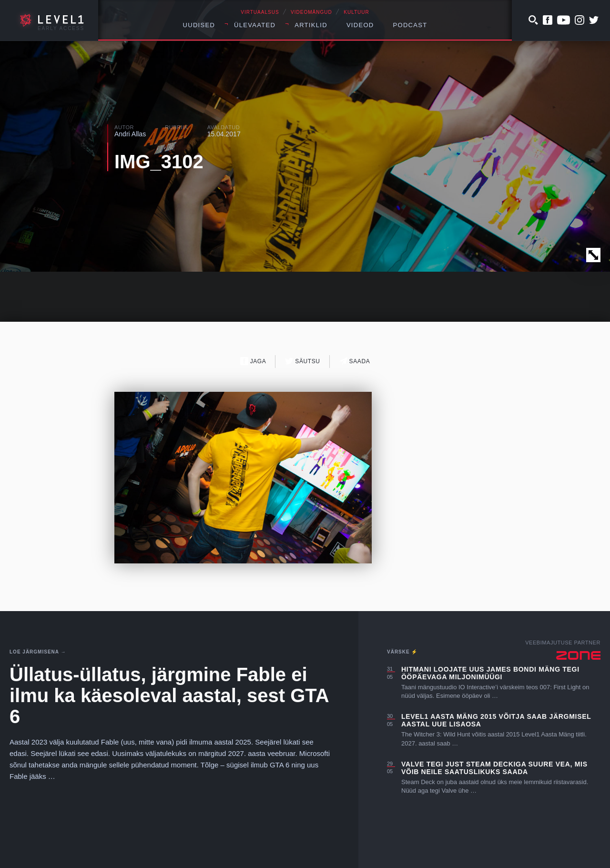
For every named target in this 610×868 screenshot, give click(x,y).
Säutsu (302, 361)
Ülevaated (255, 25)
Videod (360, 25)
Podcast (410, 25)
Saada (355, 361)
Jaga (253, 361)
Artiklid (311, 25)
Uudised (199, 25)
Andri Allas (130, 134)
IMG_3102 (159, 162)
